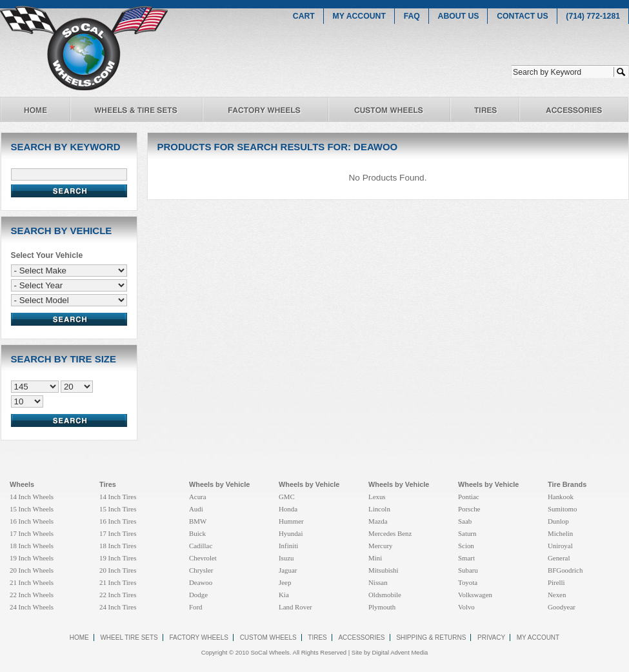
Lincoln (379, 509)
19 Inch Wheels (32, 558)
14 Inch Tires (118, 497)
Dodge (198, 595)
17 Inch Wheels (32, 533)
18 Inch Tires (118, 546)
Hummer (291, 521)
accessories (361, 637)
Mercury (380, 546)
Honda (288, 509)
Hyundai (291, 533)
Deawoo (201, 582)
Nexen (557, 595)
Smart (466, 558)
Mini (375, 558)
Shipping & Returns (431, 637)
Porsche (469, 509)
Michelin (560, 533)
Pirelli (556, 582)
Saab (465, 521)
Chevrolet (203, 558)
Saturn (467, 533)
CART (304, 16)
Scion (466, 546)
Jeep (285, 582)
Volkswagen (475, 595)
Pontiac (469, 497)
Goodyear (562, 607)
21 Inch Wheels (32, 582)
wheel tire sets (129, 637)
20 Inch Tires (118, 570)
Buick (197, 533)
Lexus (377, 497)
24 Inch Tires (118, 607)
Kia (284, 595)
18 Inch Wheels (32, 546)
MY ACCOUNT (359, 16)
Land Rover (295, 607)
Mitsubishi (384, 570)
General (559, 558)
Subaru (468, 570)
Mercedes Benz (390, 533)
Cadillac (201, 546)
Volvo (466, 607)
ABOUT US (459, 16)
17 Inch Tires (118, 533)
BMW (198, 521)
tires (317, 637)
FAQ (412, 16)
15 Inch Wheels (32, 509)
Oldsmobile (385, 595)
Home (79, 637)
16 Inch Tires (118, 521)
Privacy (491, 637)
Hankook (561, 497)
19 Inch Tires (118, 558)
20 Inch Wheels (32, 570)
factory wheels (199, 637)
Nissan (378, 582)
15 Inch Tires (118, 509)
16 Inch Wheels (32, 521)
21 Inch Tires (118, 582)
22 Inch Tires (118, 595)
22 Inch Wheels (32, 595)
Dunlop (558, 521)
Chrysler (201, 570)
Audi (196, 509)
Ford (196, 607)
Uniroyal (560, 546)
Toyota (468, 582)
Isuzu (286, 558)
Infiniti (288, 546)
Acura (198, 497)
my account (538, 637)
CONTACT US (522, 16)
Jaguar (288, 570)
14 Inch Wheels (32, 497)
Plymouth (382, 607)
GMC (287, 497)
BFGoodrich (565, 570)
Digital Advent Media (400, 652)
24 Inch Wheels (32, 607)
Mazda (378, 521)
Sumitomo (562, 509)
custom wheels (268, 637)
